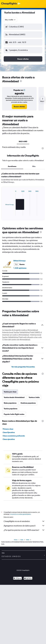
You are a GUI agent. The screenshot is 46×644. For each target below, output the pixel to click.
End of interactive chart (4, 214)
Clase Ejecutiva (9, 432)
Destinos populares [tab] (28, 403)
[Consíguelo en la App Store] (28, 579)
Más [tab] (34, 166)
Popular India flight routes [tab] (14, 414)
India (28, 540)
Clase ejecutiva (9, 439)
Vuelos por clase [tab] (10, 392)
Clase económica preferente (14, 436)
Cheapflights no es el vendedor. (24, 521)
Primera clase (8, 429)
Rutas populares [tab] (10, 403)
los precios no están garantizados (20, 514)
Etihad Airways (20, 261)
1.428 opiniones (20, 268)
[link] (19, 107)
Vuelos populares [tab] (11, 409)
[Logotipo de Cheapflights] (9, 4)
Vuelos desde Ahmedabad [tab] (14, 397)
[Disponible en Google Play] (17, 579)
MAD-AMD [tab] (23, 141)
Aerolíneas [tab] (12, 166)
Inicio (16, 540)
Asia (22, 540)
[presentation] (21, 81)
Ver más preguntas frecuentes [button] (23, 367)
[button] (23, 27)
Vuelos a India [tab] (34, 397)
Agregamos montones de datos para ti (24, 526)
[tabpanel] (23, 197)
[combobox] (10, 20)
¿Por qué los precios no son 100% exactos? (24, 530)
